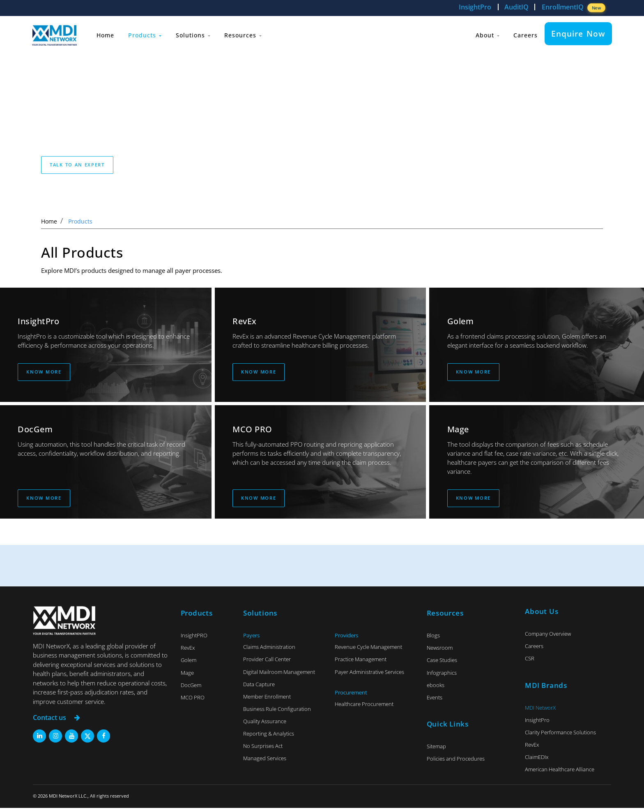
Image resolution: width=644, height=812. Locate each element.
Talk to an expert (77, 165)
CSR (530, 662)
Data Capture (259, 688)
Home (107, 34)
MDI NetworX (540, 712)
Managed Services (265, 762)
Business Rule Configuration (277, 713)
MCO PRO (193, 701)
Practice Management (361, 663)
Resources (250, 34)
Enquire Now (578, 33)
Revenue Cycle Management (368, 651)
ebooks (436, 689)
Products (148, 34)
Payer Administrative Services (369, 676)
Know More (44, 373)
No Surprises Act (263, 750)
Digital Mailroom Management (279, 676)
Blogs (433, 639)
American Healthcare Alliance (560, 773)
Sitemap (436, 750)
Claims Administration (269, 651)
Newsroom (440, 652)
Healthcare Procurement (364, 708)
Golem (189, 664)
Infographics (442, 677)
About (484, 34)
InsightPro (475, 7)
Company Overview (548, 638)
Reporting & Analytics (269, 738)
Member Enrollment (267, 701)
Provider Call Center (267, 663)
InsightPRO (194, 639)
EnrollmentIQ (574, 8)
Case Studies (442, 664)
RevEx (188, 652)
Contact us (58, 722)
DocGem (191, 689)
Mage (187, 677)
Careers (524, 34)
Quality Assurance (265, 725)
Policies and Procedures (456, 763)
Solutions (198, 34)
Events (435, 701)
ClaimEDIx (537, 761)
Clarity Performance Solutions (560, 736)
